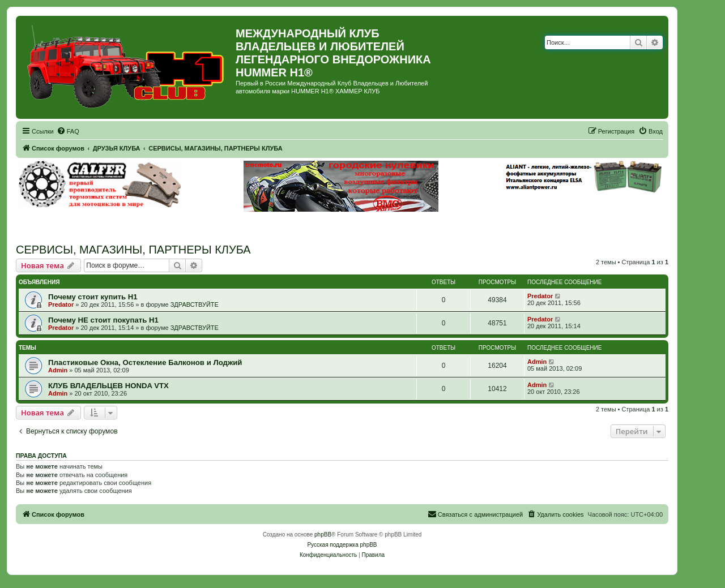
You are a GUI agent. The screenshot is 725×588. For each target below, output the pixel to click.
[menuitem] (68, 131)
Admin (58, 370)
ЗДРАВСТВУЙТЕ (195, 304)
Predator (61, 304)
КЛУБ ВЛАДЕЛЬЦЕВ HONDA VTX (108, 386)
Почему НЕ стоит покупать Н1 (103, 320)
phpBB (323, 535)
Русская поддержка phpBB (342, 545)
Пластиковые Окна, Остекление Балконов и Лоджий (145, 362)
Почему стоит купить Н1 (93, 297)
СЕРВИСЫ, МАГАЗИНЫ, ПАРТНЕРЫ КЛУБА (133, 250)
